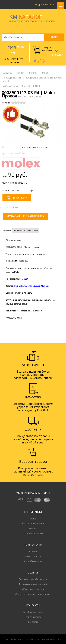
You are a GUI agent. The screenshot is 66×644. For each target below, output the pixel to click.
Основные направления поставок (33, 594)
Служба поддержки (33, 612)
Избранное (42, 63)
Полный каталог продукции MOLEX (31, 286)
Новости (33, 529)
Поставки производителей (33, 584)
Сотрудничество (33, 617)
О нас (33, 519)
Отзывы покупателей (33, 524)
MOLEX (25, 279)
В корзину (57, 55)
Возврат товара (33, 556)
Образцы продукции (33, 589)
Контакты (33, 622)
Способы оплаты (33, 561)
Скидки (33, 551)
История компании (33, 534)
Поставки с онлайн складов (33, 579)
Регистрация (48, 5)
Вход (37, 5)
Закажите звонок (16, 61)
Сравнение (36, 63)
